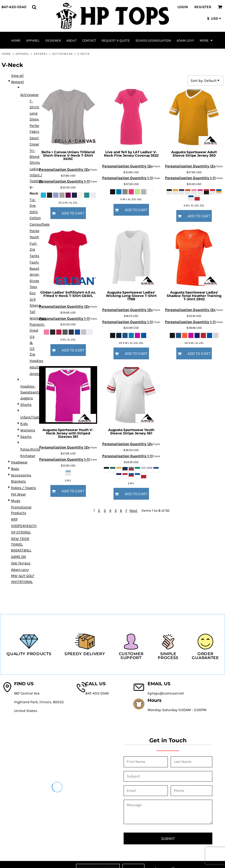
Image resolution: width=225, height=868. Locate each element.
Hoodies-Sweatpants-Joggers (31, 392)
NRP (14, 519)
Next (133, 510)
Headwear (19, 462)
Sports (26, 437)
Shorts (26, 404)
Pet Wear (18, 494)
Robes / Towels (24, 488)
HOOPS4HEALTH (24, 526)
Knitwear (28, 456)
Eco (33, 293)
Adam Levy (20, 570)
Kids (24, 424)
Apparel (23, 54)
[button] (34, 7)
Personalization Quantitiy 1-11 (64, 181)
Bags (15, 469)
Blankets (18, 481)
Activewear (63, 54)
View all (17, 75)
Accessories (21, 475)
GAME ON (18, 557)
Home (6, 54)
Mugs (16, 501)
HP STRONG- (21, 532)
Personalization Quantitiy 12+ (64, 169)
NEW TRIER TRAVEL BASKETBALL (21, 545)
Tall (33, 312)
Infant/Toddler (33, 417)
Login (183, 7)
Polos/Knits (30, 449)
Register (203, 7)
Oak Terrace (21, 563)
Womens (28, 430)
